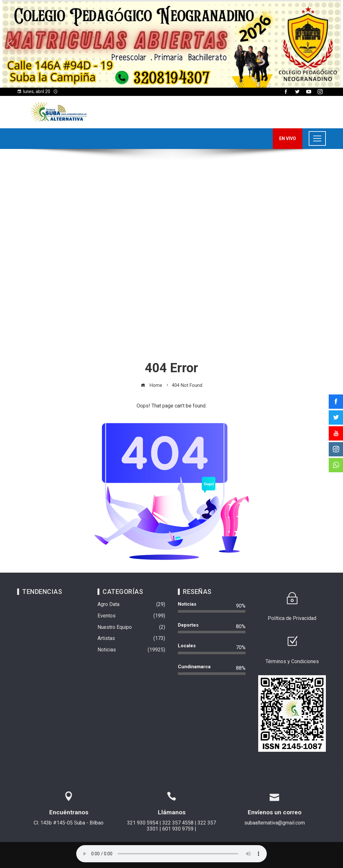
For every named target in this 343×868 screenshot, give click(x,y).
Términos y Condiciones (292, 661)
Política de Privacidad (292, 618)
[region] (171, 44)
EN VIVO (288, 138)
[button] (171, 44)
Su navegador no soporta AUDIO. (171, 854)
